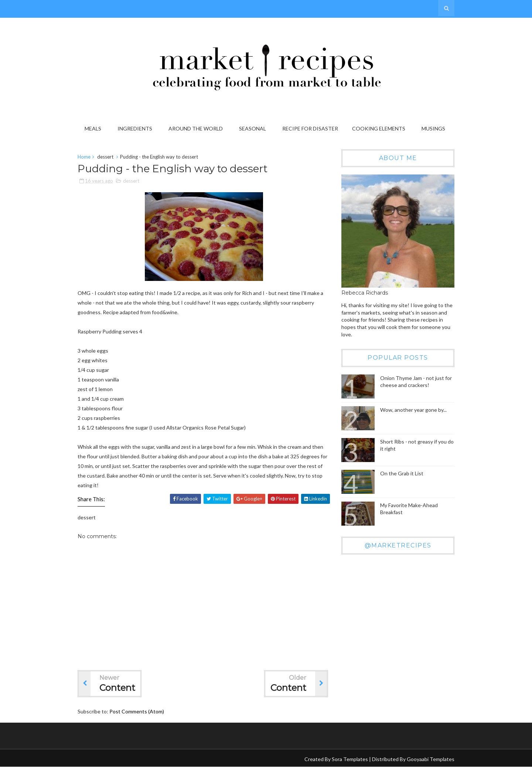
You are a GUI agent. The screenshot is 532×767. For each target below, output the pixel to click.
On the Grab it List (402, 473)
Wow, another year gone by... (413, 410)
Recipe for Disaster (310, 128)
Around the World (196, 128)
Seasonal (253, 128)
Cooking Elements (379, 128)
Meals (93, 128)
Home (84, 157)
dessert (105, 157)
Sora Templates (350, 759)
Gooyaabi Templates (431, 759)
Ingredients (135, 128)
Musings (433, 128)
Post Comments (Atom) (137, 711)
